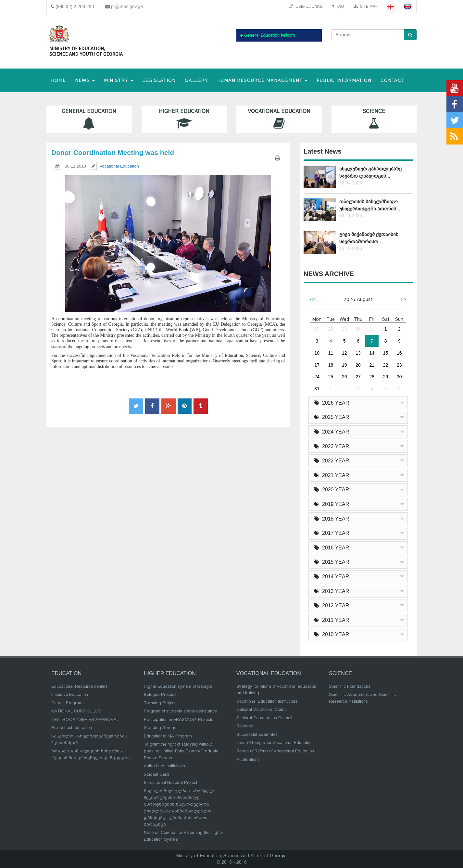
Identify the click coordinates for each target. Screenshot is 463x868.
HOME (58, 80)
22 (386, 365)
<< (313, 299)
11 (331, 353)
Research (245, 726)
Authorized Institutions (164, 766)
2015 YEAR (331, 562)
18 (331, 365)
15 (386, 353)
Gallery (196, 80)
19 (344, 365)
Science (374, 119)
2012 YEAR (331, 605)
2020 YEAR (331, 490)
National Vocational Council (263, 709)
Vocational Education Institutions (267, 701)
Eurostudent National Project (170, 782)
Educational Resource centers (80, 686)
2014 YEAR (331, 577)
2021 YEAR (331, 475)
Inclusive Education (70, 694)
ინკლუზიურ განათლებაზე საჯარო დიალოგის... (370, 172)
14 (372, 353)
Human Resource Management (262, 80)
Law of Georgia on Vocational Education (275, 742)
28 (331, 329)
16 (399, 353)
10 (317, 353)
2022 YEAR (331, 461)
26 (344, 377)
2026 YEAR (331, 403)
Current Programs (68, 703)
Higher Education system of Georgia (178, 686)
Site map (365, 6)
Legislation (159, 80)
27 (317, 329)
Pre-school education (72, 728)
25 (331, 377)
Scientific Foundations (350, 686)
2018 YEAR (331, 519)
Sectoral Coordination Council (264, 718)
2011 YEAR (331, 620)
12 (344, 353)
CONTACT (393, 80)
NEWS (85, 80)
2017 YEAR (331, 533)
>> (404, 299)
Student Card (156, 774)
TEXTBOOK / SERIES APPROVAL (85, 719)
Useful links (306, 6)
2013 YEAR (331, 591)
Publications (248, 759)
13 (358, 353)
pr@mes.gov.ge (127, 6)
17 (317, 365)
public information (344, 80)
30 (358, 329)
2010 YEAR (331, 634)
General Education (89, 119)
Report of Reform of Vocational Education (275, 751)
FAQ (338, 6)
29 (344, 329)
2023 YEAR (331, 446)
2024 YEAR (331, 432)
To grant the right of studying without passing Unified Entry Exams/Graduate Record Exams (181, 751)
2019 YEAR (331, 504)
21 (372, 365)
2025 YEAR (331, 417)
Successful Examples (257, 734)
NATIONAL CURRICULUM (76, 711)
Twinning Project (160, 703)
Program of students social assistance (180, 711)
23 (399, 365)
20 (358, 365)
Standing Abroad (160, 728)
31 (372, 329)
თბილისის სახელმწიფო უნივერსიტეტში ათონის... (370, 205)
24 (317, 377)
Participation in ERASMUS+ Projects (179, 719)
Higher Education (184, 119)
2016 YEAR (331, 548)
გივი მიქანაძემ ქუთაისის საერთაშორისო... (369, 238)
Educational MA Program (168, 736)
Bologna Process (160, 694)
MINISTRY (119, 80)
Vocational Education (279, 119)
